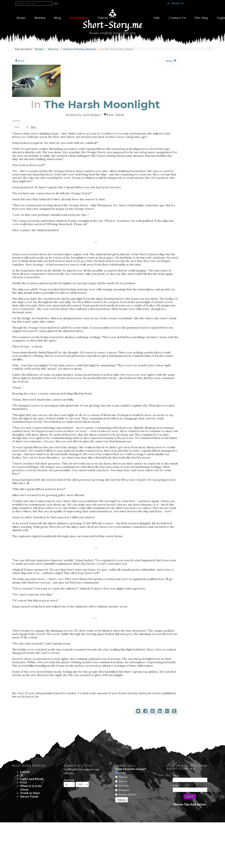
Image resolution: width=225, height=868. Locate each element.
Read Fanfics (79, 18)
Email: (176, 786)
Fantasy (123, 777)
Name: (176, 776)
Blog (58, 18)
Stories (40, 18)
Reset (176, 3)
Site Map (201, 18)
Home (21, 18)
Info (157, 18)
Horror (123, 781)
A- (169, 3)
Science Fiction (128, 794)
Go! (56, 4)
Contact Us (177, 18)
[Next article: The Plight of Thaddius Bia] (171, 61)
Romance (124, 790)
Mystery (124, 786)
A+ (183, 3)
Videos (103, 18)
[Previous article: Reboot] (20, 61)
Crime (122, 772)
